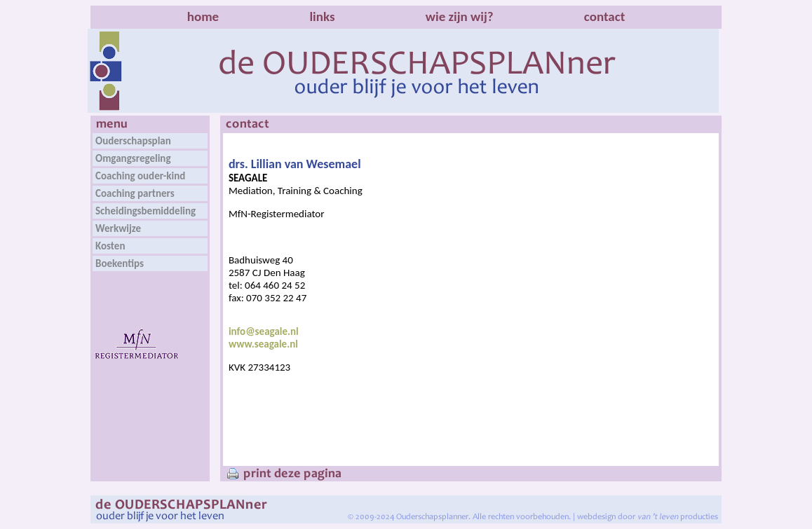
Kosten (110, 246)
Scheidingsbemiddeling (146, 211)
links (322, 16)
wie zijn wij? (460, 16)
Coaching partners (135, 193)
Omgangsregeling (133, 158)
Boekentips (120, 263)
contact (604, 16)
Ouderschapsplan (133, 141)
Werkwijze (118, 228)
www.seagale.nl (263, 344)
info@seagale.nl (264, 331)
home (203, 16)
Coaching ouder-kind (140, 176)
